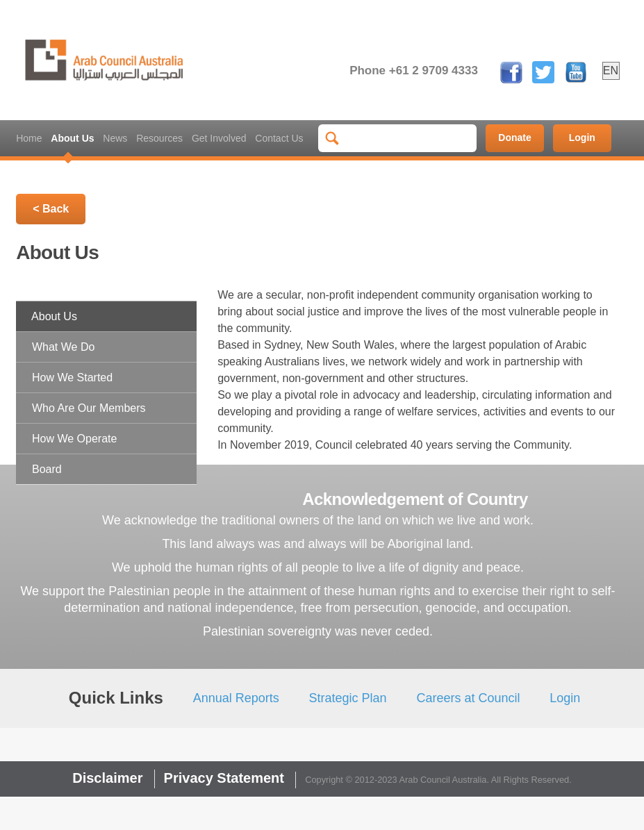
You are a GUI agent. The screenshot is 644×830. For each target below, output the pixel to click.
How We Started (72, 377)
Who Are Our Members (89, 408)
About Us (72, 138)
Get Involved (219, 138)
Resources (159, 138)
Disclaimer (107, 778)
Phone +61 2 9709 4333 (414, 70)
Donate (514, 138)
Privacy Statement (224, 778)
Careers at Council (468, 698)
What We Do (63, 347)
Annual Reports (236, 698)
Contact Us (279, 138)
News (115, 138)
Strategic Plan (348, 698)
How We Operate (74, 439)
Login (582, 138)
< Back (51, 209)
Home (29, 138)
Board (47, 469)
